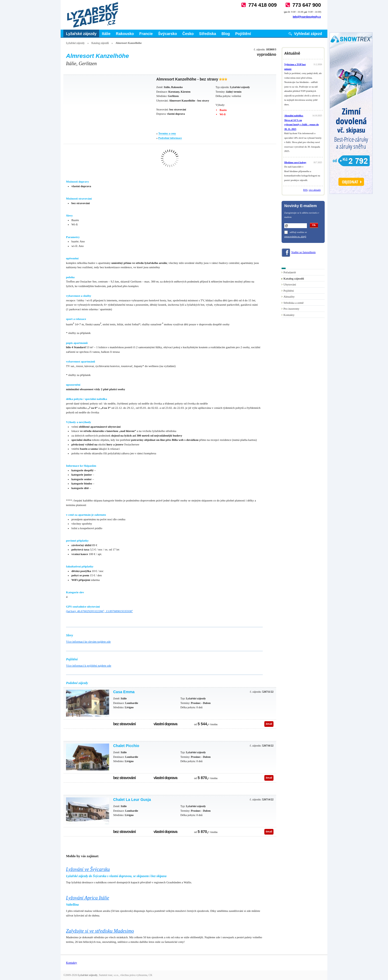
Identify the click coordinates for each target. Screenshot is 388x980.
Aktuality (289, 297)
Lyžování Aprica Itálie (88, 898)
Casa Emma (124, 692)
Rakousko (125, 34)
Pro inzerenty (291, 309)
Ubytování (290, 284)
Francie (146, 34)
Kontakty (289, 315)
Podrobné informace (170, 138)
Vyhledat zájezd (308, 34)
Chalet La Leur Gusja (132, 800)
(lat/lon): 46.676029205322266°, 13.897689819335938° (99, 611)
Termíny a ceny (167, 133)
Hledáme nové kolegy (295, 162)
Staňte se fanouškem (303, 252)
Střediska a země (294, 303)
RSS (305, 190)
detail (269, 724)
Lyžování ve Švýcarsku (88, 869)
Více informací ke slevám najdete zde (88, 641)
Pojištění (243, 34)
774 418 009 (262, 5)
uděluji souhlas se (298, 232)
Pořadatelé (290, 272)
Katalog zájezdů (100, 43)
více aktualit (315, 190)
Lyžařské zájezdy (81, 34)
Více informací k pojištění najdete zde (89, 665)
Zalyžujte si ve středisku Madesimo (100, 931)
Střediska (208, 34)
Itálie (106, 34)
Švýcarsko (168, 34)
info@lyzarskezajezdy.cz (307, 17)
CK (151, 975)
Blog (226, 34)
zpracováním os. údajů (295, 236)
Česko (188, 34)
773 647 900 (307, 5)
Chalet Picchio (126, 746)
